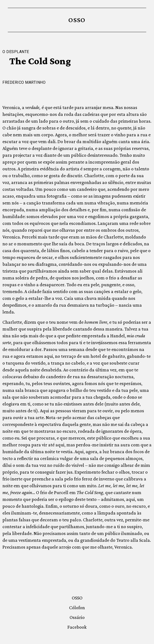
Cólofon (77, 607)
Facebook (77, 627)
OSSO (77, 20)
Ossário (77, 617)
